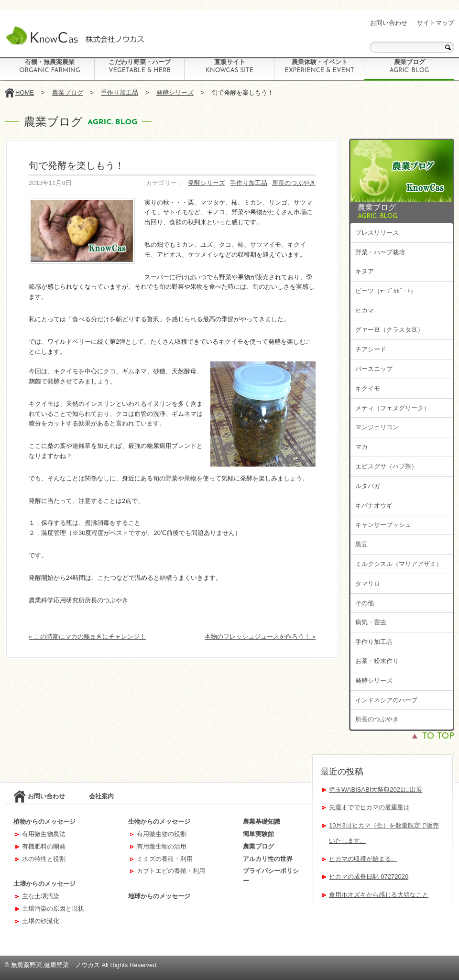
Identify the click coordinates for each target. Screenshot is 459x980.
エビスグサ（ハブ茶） (386, 466)
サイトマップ (436, 23)
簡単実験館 (258, 834)
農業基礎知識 (262, 822)
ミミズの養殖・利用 (165, 859)
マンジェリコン (377, 427)
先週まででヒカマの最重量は (369, 807)
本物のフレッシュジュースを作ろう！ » (260, 637)
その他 (365, 603)
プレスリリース (377, 233)
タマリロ (368, 583)
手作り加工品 (120, 93)
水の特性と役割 (44, 859)
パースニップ (374, 369)
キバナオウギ (374, 506)
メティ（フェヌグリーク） (393, 408)
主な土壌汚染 (41, 896)
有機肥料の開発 (44, 846)
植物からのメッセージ (44, 822)
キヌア (365, 271)
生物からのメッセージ (159, 822)
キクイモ (368, 388)
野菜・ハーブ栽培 (380, 252)
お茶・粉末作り (377, 661)
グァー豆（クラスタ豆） (389, 330)
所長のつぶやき (294, 183)
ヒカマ (365, 310)
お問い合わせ (389, 23)
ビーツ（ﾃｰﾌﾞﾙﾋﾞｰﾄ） (386, 291)
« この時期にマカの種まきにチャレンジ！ (87, 637)
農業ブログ (409, 66)
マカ (361, 447)
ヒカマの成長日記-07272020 (369, 877)
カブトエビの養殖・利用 (171, 871)
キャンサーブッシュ (383, 525)
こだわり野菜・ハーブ (140, 66)
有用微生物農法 (44, 834)
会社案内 (101, 796)
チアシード (371, 349)
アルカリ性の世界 (268, 859)
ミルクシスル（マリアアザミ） (399, 564)
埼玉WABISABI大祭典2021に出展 (376, 789)
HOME (25, 93)
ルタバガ (368, 486)
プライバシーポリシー (271, 876)
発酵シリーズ (175, 93)
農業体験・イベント (319, 66)
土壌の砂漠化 (41, 921)
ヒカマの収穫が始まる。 (363, 859)
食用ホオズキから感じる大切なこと (379, 895)
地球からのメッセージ (159, 896)
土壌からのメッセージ (44, 884)
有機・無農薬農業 (50, 66)
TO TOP (438, 736)
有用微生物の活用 (162, 846)
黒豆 (361, 544)
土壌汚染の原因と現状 (53, 909)
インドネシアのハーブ (386, 700)
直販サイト (229, 66)
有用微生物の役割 (162, 834)
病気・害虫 (371, 622)
